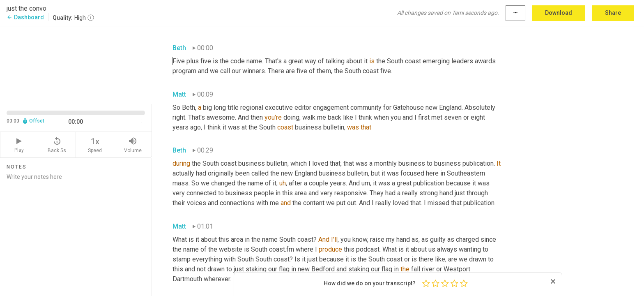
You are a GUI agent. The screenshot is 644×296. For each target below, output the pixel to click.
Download (559, 13)
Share (613, 13)
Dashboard (25, 17)
